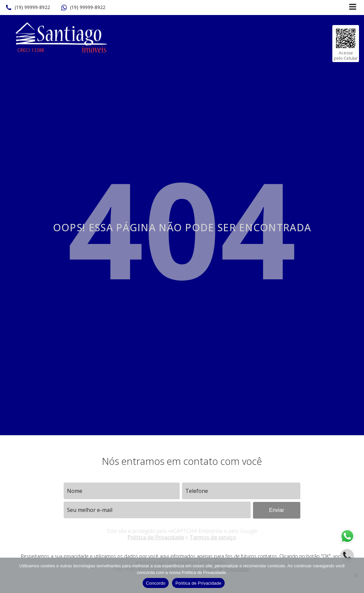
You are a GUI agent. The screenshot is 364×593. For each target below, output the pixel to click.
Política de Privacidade (156, 537)
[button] (28, 8)
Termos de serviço (213, 537)
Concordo (156, 583)
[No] (356, 575)
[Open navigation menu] (353, 8)
